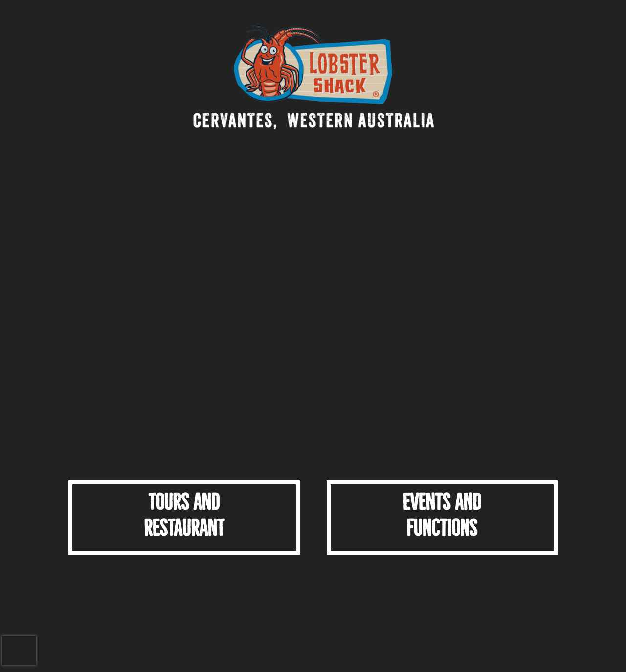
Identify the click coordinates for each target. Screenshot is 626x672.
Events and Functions (442, 515)
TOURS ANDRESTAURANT (184, 515)
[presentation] (19, 650)
